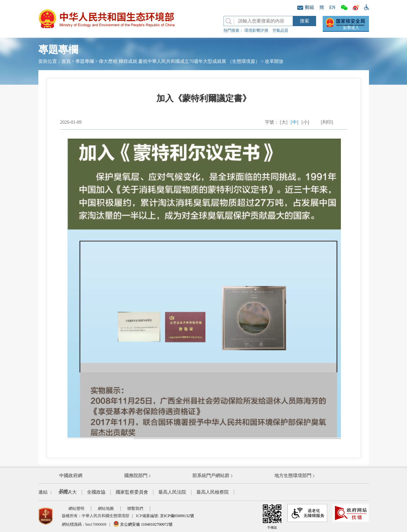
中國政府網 (71, 476)
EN (332, 7)
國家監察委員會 (132, 492)
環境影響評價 (256, 30)
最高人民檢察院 (213, 492)
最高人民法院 (172, 492)
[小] (305, 122)
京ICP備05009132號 (177, 516)
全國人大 (67, 492)
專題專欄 (85, 61)
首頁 (66, 61)
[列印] (327, 122)
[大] (284, 122)
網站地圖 (106, 509)
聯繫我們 (135, 509)
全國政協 (96, 492)
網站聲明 (76, 509)
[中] (294, 122)
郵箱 (306, 7)
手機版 (272, 517)
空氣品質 (280, 30)
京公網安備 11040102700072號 (143, 524)
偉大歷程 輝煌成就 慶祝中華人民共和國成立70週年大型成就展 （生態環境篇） (179, 61)
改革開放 (274, 61)
